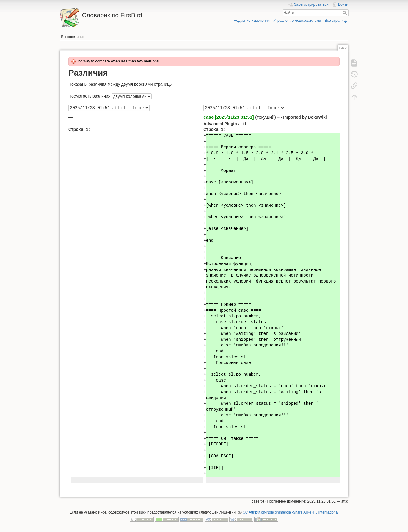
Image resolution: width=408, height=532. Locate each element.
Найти (345, 13)
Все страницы (336, 21)
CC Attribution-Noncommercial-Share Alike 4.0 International (291, 512)
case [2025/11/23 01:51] (229, 117)
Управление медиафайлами (297, 21)
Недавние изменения (252, 21)
